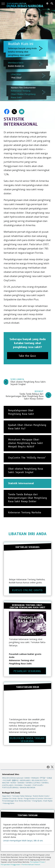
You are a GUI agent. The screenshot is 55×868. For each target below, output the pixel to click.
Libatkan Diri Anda (9, 798)
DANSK (27, 778)
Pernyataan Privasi (37, 862)
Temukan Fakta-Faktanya (22, 796)
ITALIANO (28, 785)
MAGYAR (6, 783)
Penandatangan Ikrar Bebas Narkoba (16, 801)
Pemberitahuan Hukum (31, 864)
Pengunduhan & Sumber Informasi (38, 798)
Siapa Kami (6, 796)
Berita (20, 798)
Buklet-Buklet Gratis (41, 796)
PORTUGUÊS (38, 785)
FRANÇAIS (35, 778)
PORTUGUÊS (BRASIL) (10, 787)
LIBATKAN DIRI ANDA (27, 534)
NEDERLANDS (25, 780)
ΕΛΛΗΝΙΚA (19, 785)
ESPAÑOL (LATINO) (33, 783)
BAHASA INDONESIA (28, 787)
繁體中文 (15, 780)
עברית (43, 778)
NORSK (13, 783)
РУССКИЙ (7, 780)
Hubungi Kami (9, 803)
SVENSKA (21, 783)
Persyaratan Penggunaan (10, 864)
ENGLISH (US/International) (13, 778)
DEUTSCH (43, 780)
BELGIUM (35, 780)
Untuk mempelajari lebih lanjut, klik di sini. (23, 841)
